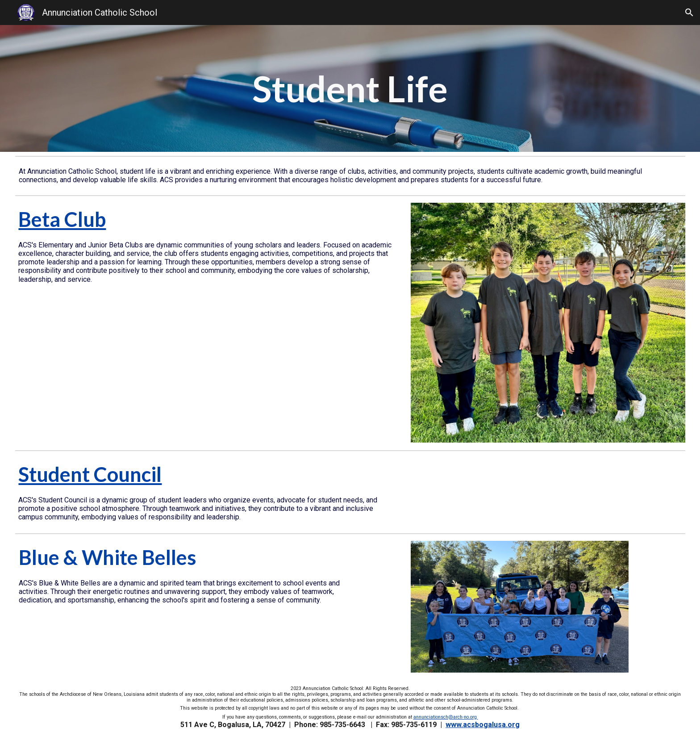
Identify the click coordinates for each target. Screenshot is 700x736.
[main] (350, 88)
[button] (689, 13)
